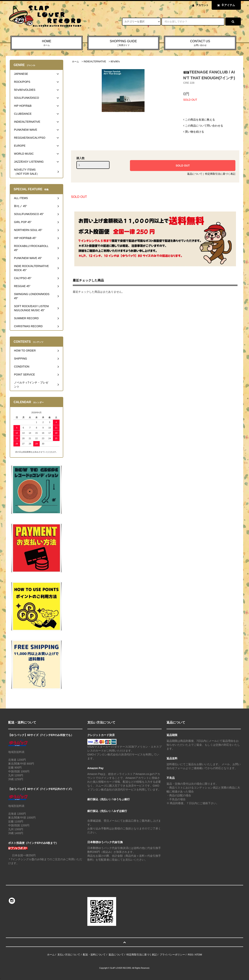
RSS (190, 955)
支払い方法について (69, 955)
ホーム (75, 62)
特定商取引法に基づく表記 (220, 174)
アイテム (225, 5)
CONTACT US (200, 43)
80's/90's (115, 62)
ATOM (198, 955)
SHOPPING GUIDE (123, 43)
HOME (47, 43)
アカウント (202, 5)
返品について (195, 174)
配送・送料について (94, 955)
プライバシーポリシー (172, 955)
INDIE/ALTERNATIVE (95, 62)
